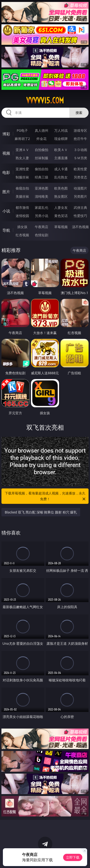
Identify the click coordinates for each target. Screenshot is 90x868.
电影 (6, 172)
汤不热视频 (80, 227)
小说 (6, 211)
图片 (6, 192)
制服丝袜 (22, 177)
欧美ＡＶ (61, 150)
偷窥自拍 (22, 188)
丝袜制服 (42, 158)
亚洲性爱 (22, 169)
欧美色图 (61, 188)
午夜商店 (42, 227)
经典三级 (42, 177)
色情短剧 (42, 235)
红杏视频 (22, 235)
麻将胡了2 (22, 139)
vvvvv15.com (45, 100)
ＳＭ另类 (80, 158)
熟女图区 (61, 196)
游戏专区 (80, 130)
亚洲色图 (42, 188)
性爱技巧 (80, 216)
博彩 (6, 134)
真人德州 (42, 130)
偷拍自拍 (42, 169)
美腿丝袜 (22, 196)
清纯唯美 (42, 196)
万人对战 (61, 130)
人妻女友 (61, 207)
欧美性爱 (80, 169)
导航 (6, 230)
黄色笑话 (61, 216)
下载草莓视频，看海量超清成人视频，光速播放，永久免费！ (46, 496)
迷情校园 (22, 216)
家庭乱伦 (42, 207)
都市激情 (22, 207)
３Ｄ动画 (80, 150)
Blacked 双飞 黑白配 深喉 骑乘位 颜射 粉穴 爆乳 (41, 512)
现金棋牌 (61, 139)
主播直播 (61, 158)
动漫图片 (80, 188)
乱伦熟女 (61, 177)
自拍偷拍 (42, 150)
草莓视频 (61, 227)
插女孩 (22, 227)
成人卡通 (61, 169)
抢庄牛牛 (80, 139)
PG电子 (22, 130)
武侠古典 (80, 207)
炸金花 (42, 139)
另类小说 (42, 216)
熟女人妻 (22, 158)
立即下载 (73, 857)
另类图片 (80, 196)
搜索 (79, 113)
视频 (6, 153)
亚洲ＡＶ (22, 150)
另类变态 (80, 177)
